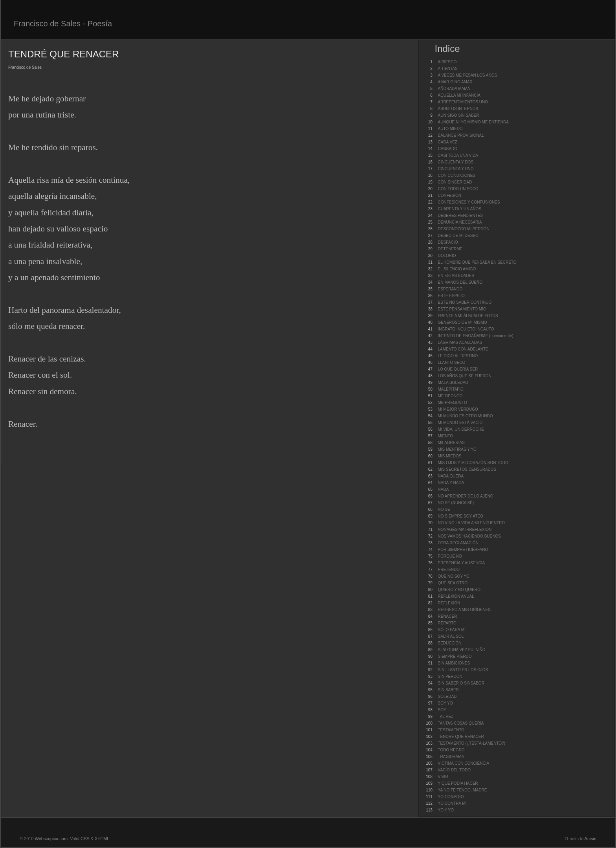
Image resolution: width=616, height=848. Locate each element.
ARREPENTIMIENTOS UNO (463, 102)
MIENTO (445, 436)
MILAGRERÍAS (451, 443)
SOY (442, 710)
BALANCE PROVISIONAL (461, 135)
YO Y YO (446, 810)
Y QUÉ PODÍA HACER (458, 783)
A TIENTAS (447, 69)
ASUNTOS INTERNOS (458, 109)
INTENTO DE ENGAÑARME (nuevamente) (475, 336)
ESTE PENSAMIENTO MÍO (462, 309)
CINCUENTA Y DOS (456, 162)
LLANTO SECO (451, 363)
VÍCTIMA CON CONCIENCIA (463, 763)
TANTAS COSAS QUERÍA (461, 723)
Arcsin (591, 839)
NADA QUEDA (451, 476)
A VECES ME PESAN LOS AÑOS (467, 75)
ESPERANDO (450, 289)
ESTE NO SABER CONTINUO (465, 302)
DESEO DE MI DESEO (458, 236)
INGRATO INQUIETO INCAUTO (466, 329)
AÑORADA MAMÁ (454, 89)
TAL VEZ (445, 717)
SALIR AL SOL (451, 636)
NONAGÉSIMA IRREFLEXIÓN (465, 530)
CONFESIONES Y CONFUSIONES (469, 202)
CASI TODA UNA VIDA (458, 155)
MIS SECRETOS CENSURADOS (467, 469)
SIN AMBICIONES (454, 663)
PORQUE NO (450, 556)
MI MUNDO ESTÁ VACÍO (460, 423)
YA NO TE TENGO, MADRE (462, 790)
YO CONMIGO (451, 797)
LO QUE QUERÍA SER (458, 369)
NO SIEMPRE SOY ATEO (460, 516)
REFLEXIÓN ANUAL (456, 596)
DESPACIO (448, 242)
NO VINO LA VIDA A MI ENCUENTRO (471, 523)
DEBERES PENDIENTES (460, 216)
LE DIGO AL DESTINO (458, 356)
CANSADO (447, 149)
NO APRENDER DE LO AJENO (465, 496)
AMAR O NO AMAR (455, 82)
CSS (85, 839)
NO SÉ (444, 509)
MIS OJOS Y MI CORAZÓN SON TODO (473, 463)
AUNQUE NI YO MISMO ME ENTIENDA (473, 122)
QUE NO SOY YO (453, 576)
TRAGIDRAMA (451, 757)
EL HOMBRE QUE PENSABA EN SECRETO (477, 262)
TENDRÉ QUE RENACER (461, 737)
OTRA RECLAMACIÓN (458, 543)
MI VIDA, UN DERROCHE (461, 429)
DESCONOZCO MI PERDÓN (463, 229)
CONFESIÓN (449, 195)
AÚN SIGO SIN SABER (458, 115)
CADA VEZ (447, 142)
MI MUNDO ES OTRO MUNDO (465, 416)
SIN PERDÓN (450, 676)
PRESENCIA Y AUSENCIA (461, 563)
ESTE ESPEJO (451, 296)
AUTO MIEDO (450, 129)
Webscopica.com (51, 839)
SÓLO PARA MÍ (451, 630)
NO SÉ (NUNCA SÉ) (456, 503)
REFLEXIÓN (449, 603)
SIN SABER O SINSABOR (461, 683)
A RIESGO (447, 62)
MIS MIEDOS (449, 456)
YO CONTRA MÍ (452, 803)
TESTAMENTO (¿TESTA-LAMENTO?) (471, 743)
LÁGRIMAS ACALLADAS (460, 342)
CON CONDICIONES (456, 175)
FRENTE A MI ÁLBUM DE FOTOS (468, 316)
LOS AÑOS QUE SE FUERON (464, 376)
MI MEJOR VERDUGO (458, 409)
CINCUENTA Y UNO (456, 169)
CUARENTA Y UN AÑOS (459, 209)
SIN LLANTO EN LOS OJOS (463, 670)
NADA (443, 489)
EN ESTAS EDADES (456, 276)
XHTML (102, 839)
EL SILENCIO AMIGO (457, 269)
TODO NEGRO (451, 750)
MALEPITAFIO (450, 389)
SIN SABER (448, 690)
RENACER (447, 616)
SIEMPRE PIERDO (455, 656)
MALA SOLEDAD (453, 383)
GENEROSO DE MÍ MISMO (462, 322)
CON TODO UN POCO (458, 189)
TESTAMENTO (451, 730)
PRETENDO (449, 570)
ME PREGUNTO (452, 403)
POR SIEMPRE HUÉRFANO (463, 550)
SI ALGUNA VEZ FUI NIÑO (461, 650)
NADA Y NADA (451, 483)
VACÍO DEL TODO (454, 770)
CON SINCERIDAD (455, 182)
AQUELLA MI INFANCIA (459, 95)
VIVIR (443, 777)
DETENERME (450, 249)
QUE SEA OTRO (453, 583)
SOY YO (445, 703)
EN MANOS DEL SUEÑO (460, 282)
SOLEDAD (447, 697)
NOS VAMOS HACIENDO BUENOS (469, 536)
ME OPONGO (450, 396)
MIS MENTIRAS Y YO (457, 449)
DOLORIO (447, 256)
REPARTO (447, 623)
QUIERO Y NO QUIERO (459, 590)
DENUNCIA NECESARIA (460, 222)
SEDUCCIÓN (449, 643)
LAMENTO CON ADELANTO (463, 349)
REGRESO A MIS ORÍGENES (464, 610)
